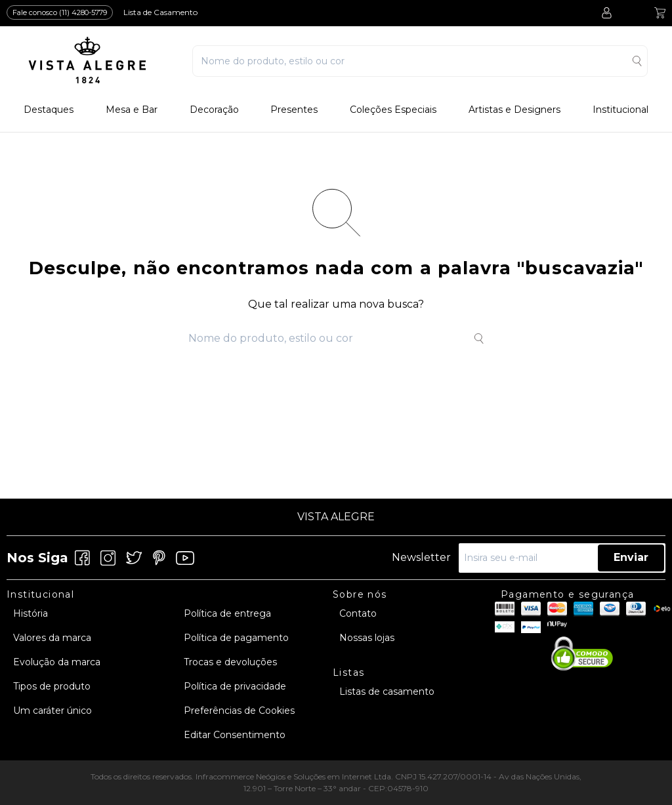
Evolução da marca (57, 662)
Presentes (294, 110)
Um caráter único (52, 711)
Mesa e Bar (132, 110)
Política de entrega (227, 613)
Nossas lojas (367, 638)
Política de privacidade (235, 686)
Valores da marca (52, 638)
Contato (358, 613)
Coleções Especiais (393, 110)
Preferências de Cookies (239, 711)
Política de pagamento (236, 638)
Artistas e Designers (514, 110)
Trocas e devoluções (230, 662)
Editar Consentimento (235, 735)
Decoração (214, 110)
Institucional (620, 110)
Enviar (631, 557)
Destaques (49, 110)
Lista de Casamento (160, 12)
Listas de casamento (387, 691)
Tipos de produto (52, 686)
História (31, 613)
